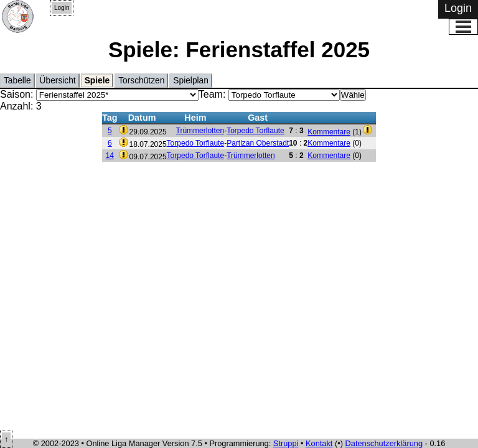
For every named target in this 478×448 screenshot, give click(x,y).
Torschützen (141, 81)
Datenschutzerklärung (384, 443)
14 (110, 156)
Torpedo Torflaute (255, 131)
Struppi (286, 443)
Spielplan (191, 81)
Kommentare (329, 132)
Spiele (97, 81)
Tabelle (17, 81)
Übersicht (58, 81)
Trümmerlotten (200, 131)
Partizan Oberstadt (258, 143)
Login (62, 8)
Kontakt (319, 443)
